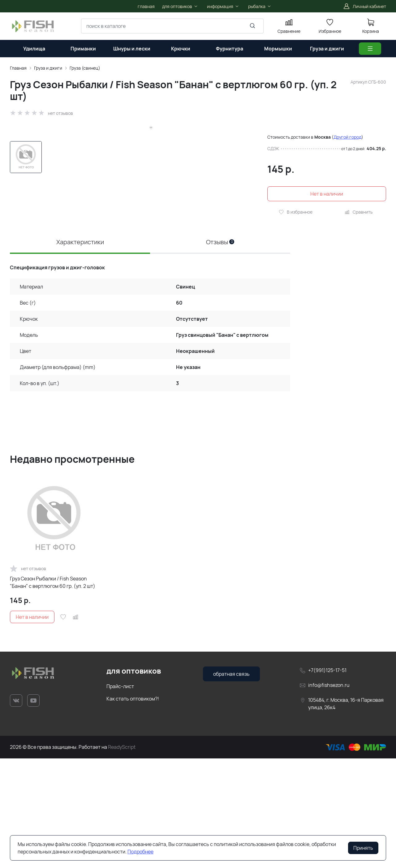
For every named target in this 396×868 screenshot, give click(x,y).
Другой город (347, 137)
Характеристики (80, 352)
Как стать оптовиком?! (133, 808)
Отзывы (220, 352)
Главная (18, 68)
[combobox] (172, 26)
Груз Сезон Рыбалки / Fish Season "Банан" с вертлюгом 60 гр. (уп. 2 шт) (53, 692)
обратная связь (231, 783)
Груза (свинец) (85, 68)
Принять (363, 848)
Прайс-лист (120, 796)
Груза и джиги (48, 68)
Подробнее (140, 852)
